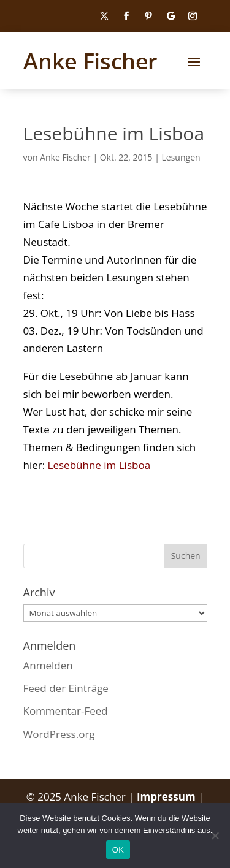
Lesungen (181, 157)
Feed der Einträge (66, 688)
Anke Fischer (65, 157)
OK (118, 850)
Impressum (167, 797)
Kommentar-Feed (66, 711)
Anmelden (48, 665)
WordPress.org (59, 734)
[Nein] (215, 836)
